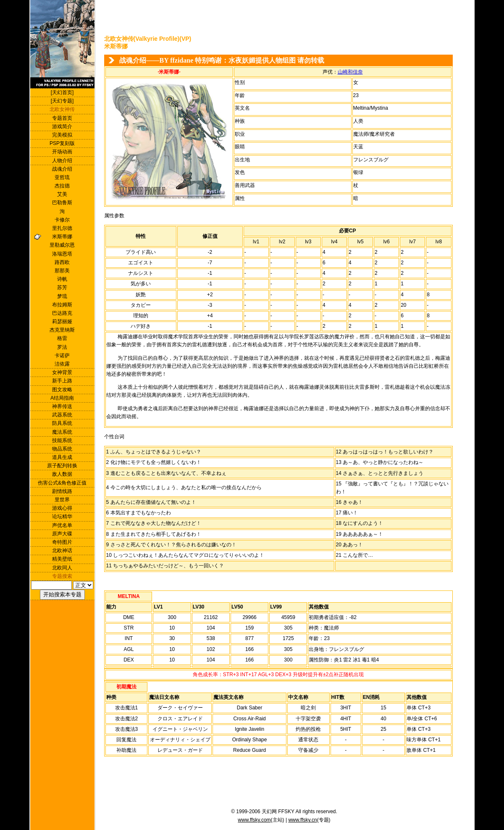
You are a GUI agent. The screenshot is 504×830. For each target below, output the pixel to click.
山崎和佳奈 (350, 72)
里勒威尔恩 (62, 245)
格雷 (62, 338)
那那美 (62, 271)
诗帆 (62, 279)
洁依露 (62, 364)
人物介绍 (62, 161)
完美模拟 (62, 135)
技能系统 (62, 440)
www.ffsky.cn (302, 820)
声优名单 (62, 525)
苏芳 (62, 287)
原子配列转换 (62, 466)
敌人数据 (62, 474)
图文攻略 (62, 390)
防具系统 (62, 423)
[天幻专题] (62, 101)
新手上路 (62, 381)
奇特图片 (62, 542)
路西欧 (62, 262)
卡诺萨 (62, 356)
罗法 (62, 347)
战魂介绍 (62, 169)
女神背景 (62, 372)
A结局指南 (62, 398)
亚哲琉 (62, 177)
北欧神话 (62, 551)
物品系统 (62, 449)
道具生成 (62, 457)
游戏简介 (62, 126)
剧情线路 (62, 491)
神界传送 (62, 406)
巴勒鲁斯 (62, 203)
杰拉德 (62, 186)
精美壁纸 (62, 559)
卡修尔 (62, 220)
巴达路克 (62, 313)
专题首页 (62, 118)
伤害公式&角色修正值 (62, 483)
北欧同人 (62, 568)
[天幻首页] (62, 92)
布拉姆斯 (62, 305)
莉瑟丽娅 (62, 321)
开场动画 (62, 152)
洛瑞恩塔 (62, 254)
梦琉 (62, 296)
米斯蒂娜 (62, 237)
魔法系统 (62, 432)
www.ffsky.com (254, 820)
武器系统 (62, 415)
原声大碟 (62, 534)
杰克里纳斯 (62, 330)
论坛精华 (62, 516)
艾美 (62, 194)
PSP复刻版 (62, 143)
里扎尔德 (62, 228)
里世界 (62, 500)
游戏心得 (62, 508)
